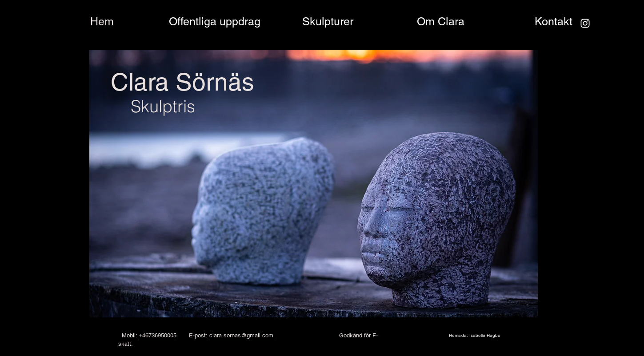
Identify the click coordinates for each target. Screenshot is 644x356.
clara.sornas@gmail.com (242, 335)
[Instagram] (585, 23)
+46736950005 (158, 335)
